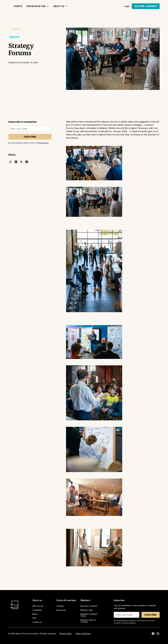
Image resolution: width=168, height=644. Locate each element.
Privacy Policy (66, 634)
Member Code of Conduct (88, 621)
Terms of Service (83, 634)
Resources (61, 610)
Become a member (89, 606)
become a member (146, 6)
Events (18, 6)
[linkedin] (16, 162)
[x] (21, 162)
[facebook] (27, 162)
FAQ (34, 618)
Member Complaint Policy (89, 615)
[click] (11, 162)
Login (127, 6)
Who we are (38, 606)
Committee (37, 610)
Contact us (37, 622)
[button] (38, 6)
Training (60, 606)
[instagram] (158, 634)
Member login (87, 610)
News (35, 614)
